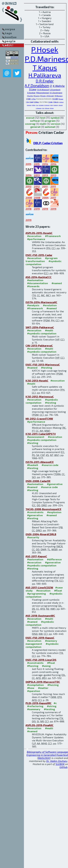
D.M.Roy (34, 105)
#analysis (33, 305)
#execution (34, 236)
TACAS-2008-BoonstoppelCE (43, 509)
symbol (55, 118)
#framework (53, 236)
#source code (50, 465)
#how (31, 688)
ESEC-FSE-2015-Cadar (39, 255)
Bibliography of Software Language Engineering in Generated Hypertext (47, 753)
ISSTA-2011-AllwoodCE (40, 462)
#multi (49, 330)
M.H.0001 (55, 99)
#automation (35, 280)
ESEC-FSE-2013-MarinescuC (43, 365)
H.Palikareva (45, 75)
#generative (55, 484)
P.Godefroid (56, 105)
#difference (54, 559)
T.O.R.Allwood (43, 90)
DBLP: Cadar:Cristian (48, 143)
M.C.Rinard (61, 102)
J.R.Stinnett (50, 96)
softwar (35, 121)
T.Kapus (45, 67)
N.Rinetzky (56, 102)
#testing (47, 368)
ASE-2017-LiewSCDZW (39, 587)
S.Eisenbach (55, 90)
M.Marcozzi (59, 96)
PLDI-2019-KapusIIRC (39, 703)
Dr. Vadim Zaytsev (57, 761)
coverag (30, 124)
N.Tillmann (47, 108)
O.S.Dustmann (56, 93)
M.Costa (43, 96)
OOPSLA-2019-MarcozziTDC (43, 682)
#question (34, 691)
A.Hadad (31, 102)
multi (43, 124)
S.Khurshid (60, 105)
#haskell (33, 465)
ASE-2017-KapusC (36, 556)
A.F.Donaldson (37, 85)
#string (52, 706)
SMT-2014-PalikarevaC (40, 327)
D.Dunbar (31, 93)
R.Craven (61, 99)
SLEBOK (60, 764)
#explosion (54, 512)
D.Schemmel (47, 105)
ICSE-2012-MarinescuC (40, 397)
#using (46, 666)
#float (58, 590)
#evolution (50, 305)
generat (35, 127)
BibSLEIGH (44, 758)
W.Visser (52, 108)
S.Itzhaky (51, 102)
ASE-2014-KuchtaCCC (39, 277)
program (50, 121)
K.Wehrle (59, 86)
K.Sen (43, 108)
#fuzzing (33, 666)
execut (30, 118)
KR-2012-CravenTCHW (39, 419)
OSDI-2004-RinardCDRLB (41, 534)
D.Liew (33, 89)
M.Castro (37, 96)
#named (57, 283)
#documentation (38, 283)
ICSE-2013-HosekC (37, 381)
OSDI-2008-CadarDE (38, 481)
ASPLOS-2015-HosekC (39, 233)
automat (50, 127)
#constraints (35, 512)
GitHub (63, 767)
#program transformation (42, 260)
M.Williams (36, 102)
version (56, 124)
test (43, 118)
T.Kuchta (30, 96)
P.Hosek (45, 49)
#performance (36, 239)
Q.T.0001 (29, 99)
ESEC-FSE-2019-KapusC (40, 638)
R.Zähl (52, 105)
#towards (33, 286)
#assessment (36, 437)
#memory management (41, 642)
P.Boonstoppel (43, 93)
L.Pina (34, 99)
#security (33, 537)
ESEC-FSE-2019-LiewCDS (41, 660)
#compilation (35, 685)
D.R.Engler (45, 81)
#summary (34, 709)
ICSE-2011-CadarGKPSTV (41, 434)
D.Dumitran (29, 105)
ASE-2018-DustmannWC (40, 616)
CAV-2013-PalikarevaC (39, 345)
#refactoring (35, 706)
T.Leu (37, 105)
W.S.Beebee (41, 105)
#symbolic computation (42, 333)
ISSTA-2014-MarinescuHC (41, 302)
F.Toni (27, 102)
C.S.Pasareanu (39, 108)
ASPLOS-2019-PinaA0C (40, 725)
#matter (43, 688)
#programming (36, 594)
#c (55, 703)
